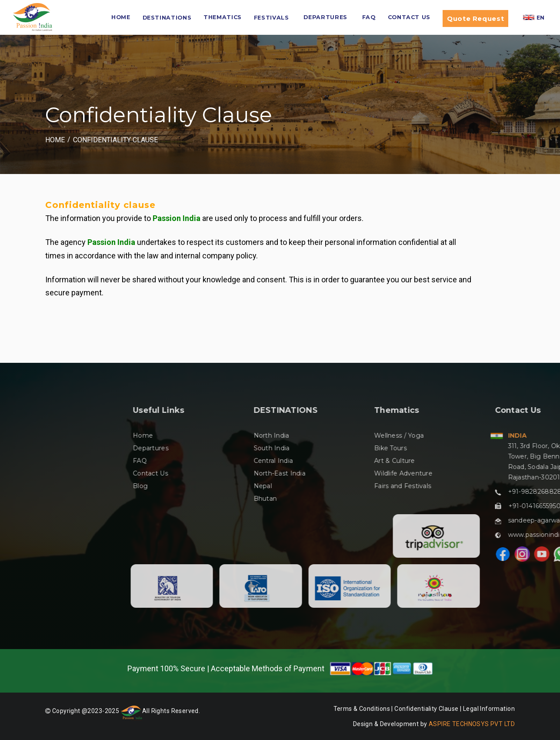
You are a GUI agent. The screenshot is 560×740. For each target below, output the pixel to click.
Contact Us (409, 17)
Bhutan (397, 499)
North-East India (411, 473)
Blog (272, 486)
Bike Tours (522, 448)
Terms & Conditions (362, 709)
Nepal (394, 486)
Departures (325, 17)
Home (55, 140)
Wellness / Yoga (531, 435)
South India (403, 448)
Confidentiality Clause (115, 140)
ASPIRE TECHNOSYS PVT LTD (472, 724)
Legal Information (489, 709)
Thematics (223, 17)
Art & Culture (527, 461)
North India (403, 435)
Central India (405, 461)
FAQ (369, 17)
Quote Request (475, 18)
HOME (121, 17)
